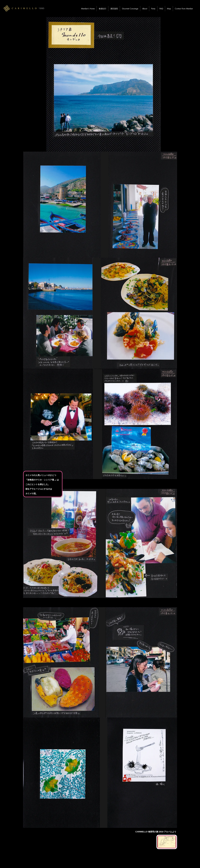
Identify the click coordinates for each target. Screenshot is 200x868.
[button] (102, 9)
